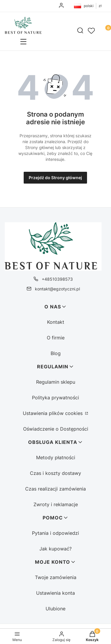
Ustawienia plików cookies (53, 413)
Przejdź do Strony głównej (55, 178)
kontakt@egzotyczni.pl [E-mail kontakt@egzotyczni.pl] (57, 289)
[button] (23, 42)
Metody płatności (56, 457)
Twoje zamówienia (56, 577)
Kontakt (56, 322)
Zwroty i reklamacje (56, 504)
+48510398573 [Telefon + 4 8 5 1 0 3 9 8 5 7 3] (57, 279)
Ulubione (55, 609)
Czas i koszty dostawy (55, 473)
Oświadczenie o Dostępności (56, 429)
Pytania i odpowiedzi (55, 533)
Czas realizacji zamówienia (55, 489)
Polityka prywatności (55, 398)
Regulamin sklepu (56, 382)
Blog (56, 353)
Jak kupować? (55, 549)
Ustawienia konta (55, 593)
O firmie (56, 338)
